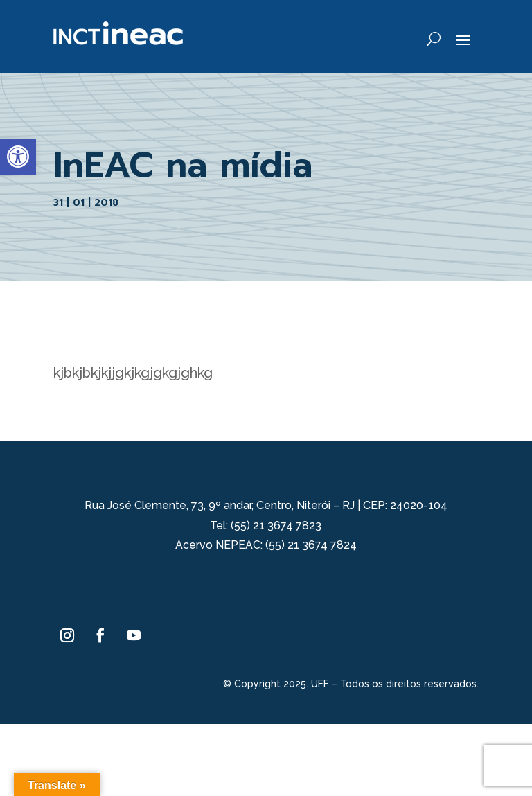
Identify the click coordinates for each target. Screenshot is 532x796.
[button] (18, 157)
